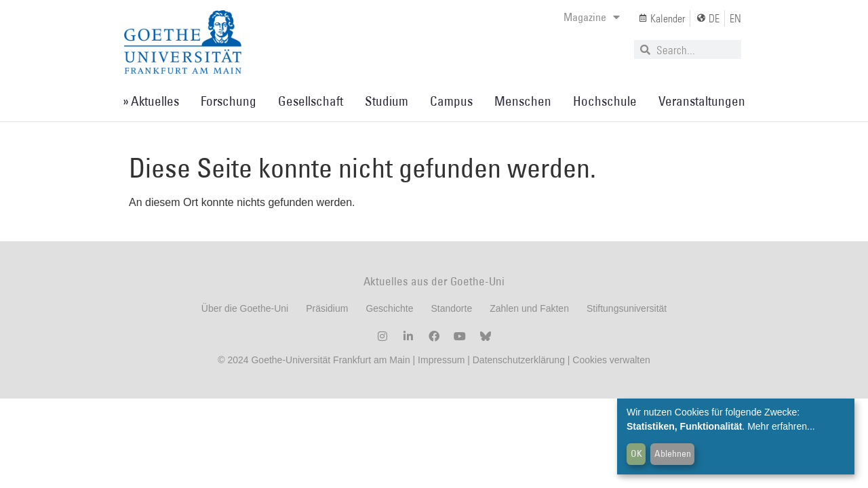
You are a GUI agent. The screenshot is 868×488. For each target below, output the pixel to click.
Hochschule (605, 101)
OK (636, 453)
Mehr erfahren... (781, 426)
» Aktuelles (151, 101)
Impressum (440, 360)
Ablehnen (673, 453)
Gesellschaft (311, 101)
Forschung (229, 101)
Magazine (592, 17)
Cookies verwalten (611, 360)
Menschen (523, 101)
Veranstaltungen (702, 101)
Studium (387, 101)
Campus (451, 101)
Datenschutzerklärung (519, 360)
